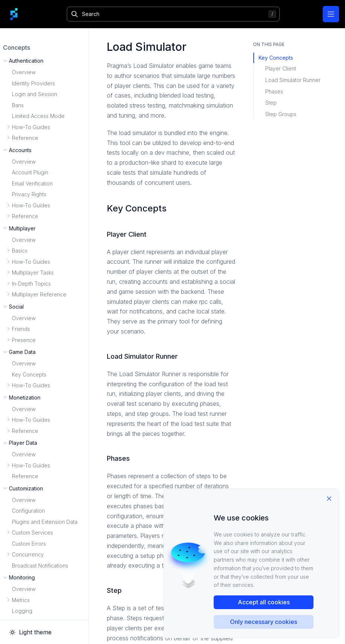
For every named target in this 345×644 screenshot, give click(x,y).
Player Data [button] (23, 443)
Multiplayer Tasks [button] (33, 272)
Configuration (28, 511)
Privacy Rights (29, 194)
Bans (18, 105)
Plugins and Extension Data (45, 522)
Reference (25, 476)
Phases (274, 91)
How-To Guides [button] (31, 127)
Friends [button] (21, 329)
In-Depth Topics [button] (31, 284)
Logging (22, 611)
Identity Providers (33, 83)
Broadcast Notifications (40, 566)
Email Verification (32, 183)
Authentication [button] (26, 61)
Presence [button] (24, 340)
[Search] (173, 14)
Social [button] (16, 307)
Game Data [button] (22, 352)
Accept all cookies (264, 602)
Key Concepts (29, 374)
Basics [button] (20, 251)
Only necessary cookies (264, 622)
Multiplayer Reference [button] (39, 294)
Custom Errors (29, 544)
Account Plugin (30, 172)
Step (271, 103)
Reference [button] (25, 138)
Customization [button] (26, 488)
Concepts (17, 47)
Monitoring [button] (22, 577)
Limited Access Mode (38, 116)
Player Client (281, 68)
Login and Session (34, 94)
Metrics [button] (21, 600)
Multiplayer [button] (22, 228)
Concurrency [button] (28, 554)
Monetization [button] (25, 397)
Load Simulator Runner (293, 80)
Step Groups (281, 114)
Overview (24, 72)
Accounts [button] (20, 150)
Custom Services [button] (32, 533)
